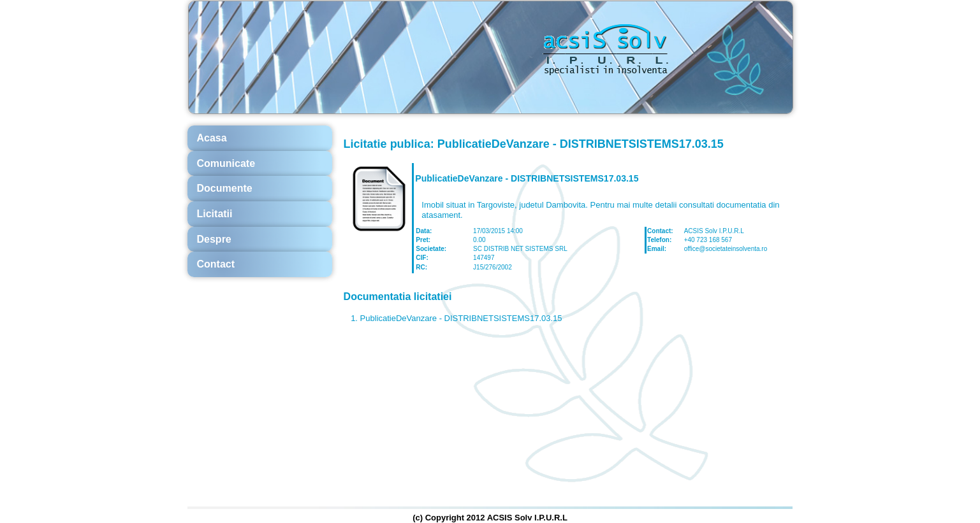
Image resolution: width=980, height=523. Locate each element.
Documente (225, 188)
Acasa (212, 138)
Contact (216, 264)
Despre (214, 239)
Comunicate (226, 163)
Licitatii (215, 214)
